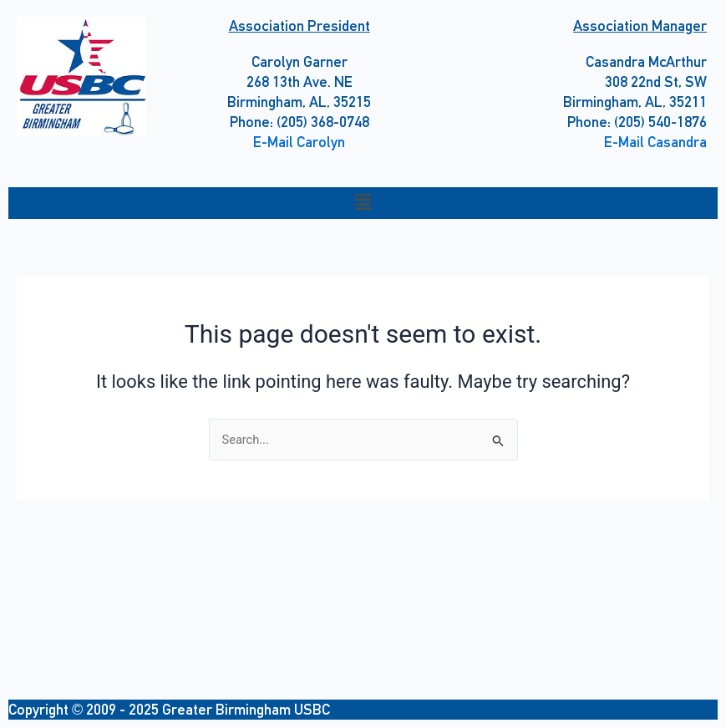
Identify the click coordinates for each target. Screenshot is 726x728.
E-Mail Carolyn (299, 142)
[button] (363, 203)
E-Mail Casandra (655, 142)
